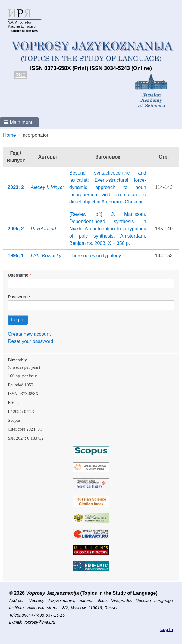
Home (9, 135)
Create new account (29, 334)
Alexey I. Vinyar (47, 187)
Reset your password (30, 341)
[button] (19, 122)
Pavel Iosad (43, 229)
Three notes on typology (95, 256)
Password (18, 297)
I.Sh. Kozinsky (46, 256)
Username (18, 275)
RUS (20, 75)
